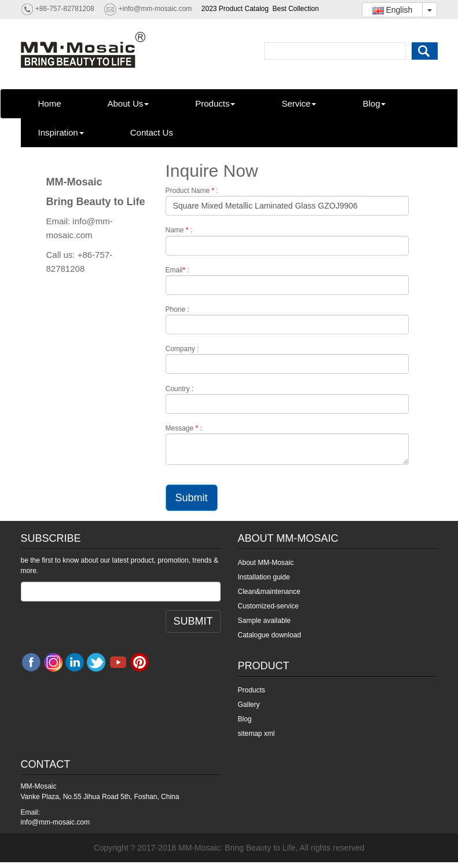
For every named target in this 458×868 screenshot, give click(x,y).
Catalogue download (270, 635)
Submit (192, 498)
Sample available (264, 621)
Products (215, 103)
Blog (374, 103)
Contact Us (152, 132)
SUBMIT (193, 621)
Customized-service (268, 606)
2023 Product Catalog (235, 9)
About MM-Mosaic (266, 563)
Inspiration (61, 132)
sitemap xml (257, 734)
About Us (129, 103)
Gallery (249, 705)
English (393, 10)
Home (50, 103)
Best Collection (296, 9)
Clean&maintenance (269, 592)
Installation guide (264, 577)
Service (299, 103)
